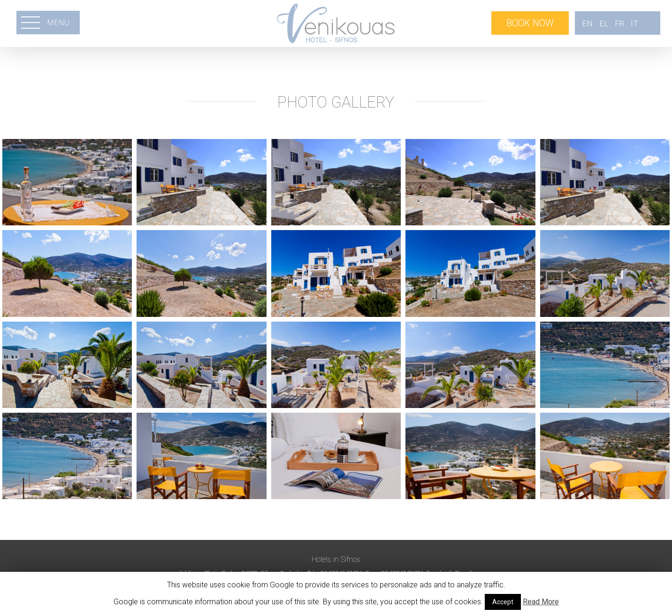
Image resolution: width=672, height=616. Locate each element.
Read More (541, 602)
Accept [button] (503, 602)
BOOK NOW (530, 23)
